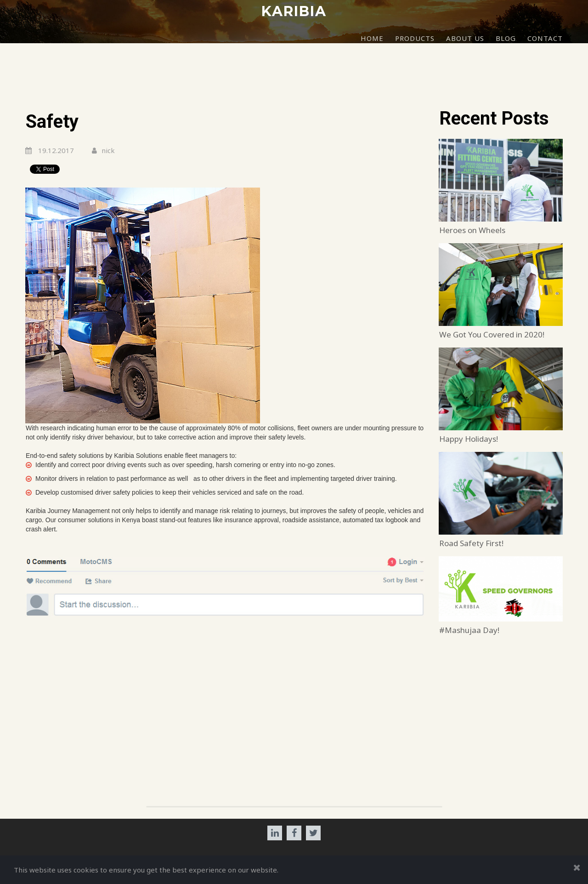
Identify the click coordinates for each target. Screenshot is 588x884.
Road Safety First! (471, 543)
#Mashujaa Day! (469, 630)
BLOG (506, 38)
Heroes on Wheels (472, 230)
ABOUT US (465, 38)
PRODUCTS (415, 38)
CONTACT (545, 38)
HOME (372, 38)
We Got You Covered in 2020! (492, 334)
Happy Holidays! (469, 439)
